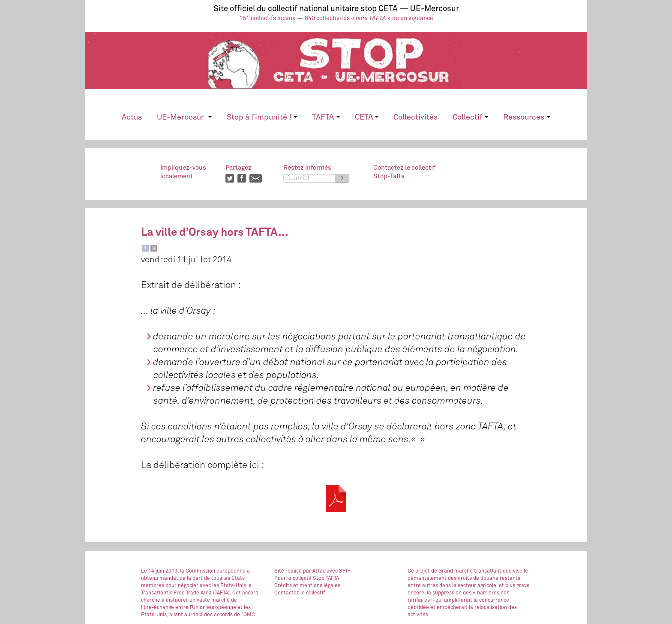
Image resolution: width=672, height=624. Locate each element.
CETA (367, 117)
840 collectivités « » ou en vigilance (369, 18)
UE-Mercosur (184, 117)
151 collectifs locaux (267, 18)
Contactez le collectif (300, 593)
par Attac (314, 571)
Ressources (526, 117)
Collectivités (415, 117)
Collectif (470, 117)
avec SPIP (339, 571)
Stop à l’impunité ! (262, 117)
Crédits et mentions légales (307, 586)
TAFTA (326, 117)
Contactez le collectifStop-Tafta (404, 172)
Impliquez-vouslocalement (183, 172)
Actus (132, 117)
